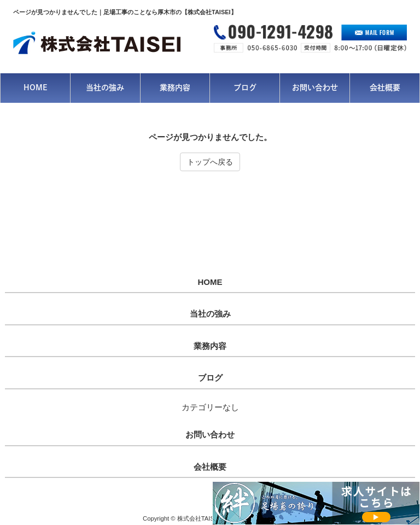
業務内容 (210, 346)
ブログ (210, 378)
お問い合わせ (210, 435)
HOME (210, 282)
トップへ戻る (210, 162)
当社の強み (210, 314)
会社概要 (210, 467)
